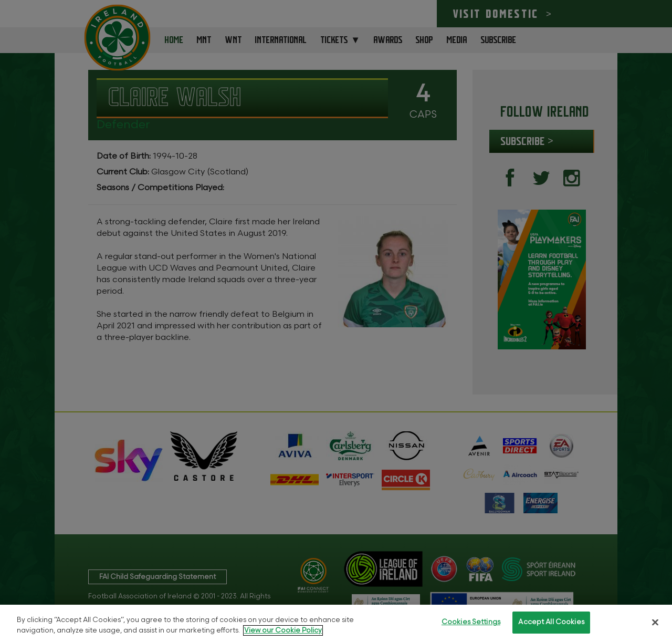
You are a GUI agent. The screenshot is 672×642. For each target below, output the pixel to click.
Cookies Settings (471, 622)
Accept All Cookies (551, 622)
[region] (336, 623)
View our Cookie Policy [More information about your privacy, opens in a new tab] (283, 630)
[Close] (655, 622)
